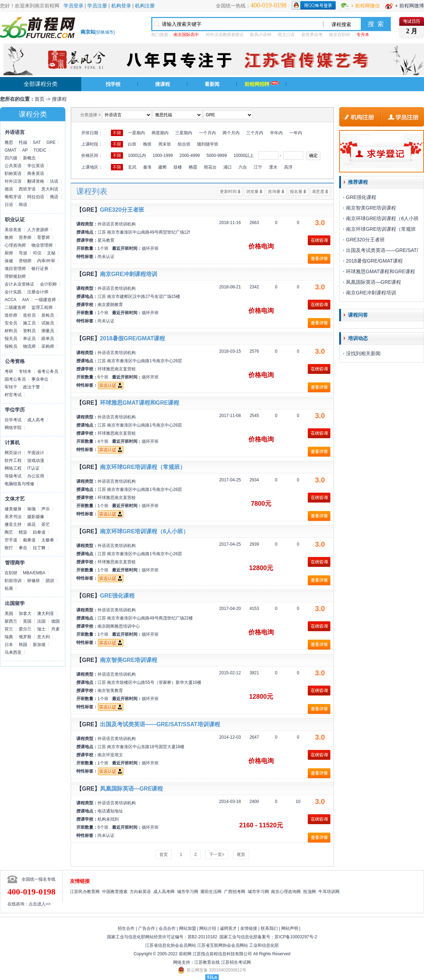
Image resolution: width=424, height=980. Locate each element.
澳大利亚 (46, 614)
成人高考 (36, 420)
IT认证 (33, 468)
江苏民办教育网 (85, 892)
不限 (117, 133)
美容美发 (13, 230)
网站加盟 (188, 928)
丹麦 (55, 629)
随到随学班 (208, 144)
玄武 (132, 167)
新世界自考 (312, 35)
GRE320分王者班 (122, 210)
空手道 (11, 540)
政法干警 (31, 387)
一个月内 (207, 133)
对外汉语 (13, 181)
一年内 (296, 133)
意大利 (43, 637)
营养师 (25, 237)
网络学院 (13, 428)
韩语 (23, 205)
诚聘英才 (228, 928)
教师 (9, 237)
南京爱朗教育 (110, 305)
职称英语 (13, 174)
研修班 (34, 581)
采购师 (48, 346)
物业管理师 (42, 245)
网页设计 (13, 453)
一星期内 (136, 133)
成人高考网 (164, 892)
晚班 (147, 144)
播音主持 (13, 524)
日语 (9, 205)
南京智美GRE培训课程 (129, 660)
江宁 (258, 167)
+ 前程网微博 (410, 6)
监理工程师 (42, 307)
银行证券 (40, 269)
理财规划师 (15, 276)
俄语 (54, 197)
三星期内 (184, 133)
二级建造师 (15, 307)
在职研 (11, 573)
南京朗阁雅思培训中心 (119, 626)
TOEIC (40, 150)
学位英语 (36, 166)
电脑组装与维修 (19, 484)
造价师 (11, 315)
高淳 (288, 167)
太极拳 (48, 540)
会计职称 (48, 284)
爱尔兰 (25, 629)
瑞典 (9, 637)
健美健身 (13, 509)
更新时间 (228, 192)
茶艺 (46, 524)
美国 (9, 614)
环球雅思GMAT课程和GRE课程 (140, 403)
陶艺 (9, 532)
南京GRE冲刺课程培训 (129, 274)
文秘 (51, 253)
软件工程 (13, 460)
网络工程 (13, 468)
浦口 (228, 167)
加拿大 (25, 614)
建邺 (163, 167)
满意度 (318, 192)
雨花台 (210, 167)
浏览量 (252, 192)
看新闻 (212, 84)
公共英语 (13, 166)
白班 (132, 144)
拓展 (9, 588)
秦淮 (147, 167)
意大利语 (50, 189)
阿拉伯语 (36, 197)
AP (25, 150)
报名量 (296, 192)
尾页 (241, 855)
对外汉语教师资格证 (225, 35)
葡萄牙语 (13, 197)
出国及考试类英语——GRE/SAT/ (382, 250)
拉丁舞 (39, 548)
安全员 (11, 323)
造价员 (29, 315)
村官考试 (13, 395)
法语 (54, 181)
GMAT (11, 150)
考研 (9, 371)
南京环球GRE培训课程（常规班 (381, 229)
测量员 (48, 331)
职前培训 (13, 581)
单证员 (29, 339)
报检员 (11, 346)
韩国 (23, 645)
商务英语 (36, 174)
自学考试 (13, 420)
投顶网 (310, 892)
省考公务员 (48, 371)
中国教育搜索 (115, 892)
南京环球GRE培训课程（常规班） (143, 467)
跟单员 (48, 339)
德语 (9, 189)
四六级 (11, 158)
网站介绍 (208, 928)
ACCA (10, 300)
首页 (40, 99)
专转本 (25, 371)
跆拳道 (39, 532)
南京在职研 (340, 35)
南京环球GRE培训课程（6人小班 (382, 218)
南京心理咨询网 (286, 892)
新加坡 (39, 645)
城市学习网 (188, 892)
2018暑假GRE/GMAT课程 (133, 338)
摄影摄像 (36, 517)
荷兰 (9, 629)
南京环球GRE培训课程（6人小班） (145, 531)
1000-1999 (163, 155)
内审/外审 (46, 261)
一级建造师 (45, 300)
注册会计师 (38, 292)
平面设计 (36, 453)
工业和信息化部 (264, 945)
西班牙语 (27, 189)
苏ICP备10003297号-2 (296, 937)
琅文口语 (286, 35)
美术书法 (13, 517)
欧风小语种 (261, 35)
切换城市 (105, 32)
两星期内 (160, 133)
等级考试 (13, 476)
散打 (9, 548)
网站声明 (290, 928)
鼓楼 (178, 167)
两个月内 (231, 133)
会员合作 (167, 928)
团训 (50, 581)
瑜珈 (31, 509)
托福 (23, 142)
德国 (55, 621)
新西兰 (11, 621)
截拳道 (29, 540)
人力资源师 (38, 230)
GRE (51, 142)
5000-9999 (216, 155)
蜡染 (23, 532)
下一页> (217, 855)
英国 (27, 621)
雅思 (9, 142)
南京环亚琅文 (110, 755)
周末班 (165, 144)
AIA (25, 300)
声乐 (46, 509)
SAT (37, 142)
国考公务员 (15, 379)
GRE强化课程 (117, 596)
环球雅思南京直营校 (117, 369)
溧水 (273, 167)
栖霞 (193, 167)
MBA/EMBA (34, 573)
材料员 (11, 331)
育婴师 (43, 237)
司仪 (37, 253)
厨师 (9, 253)
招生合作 (126, 928)
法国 (41, 621)
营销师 (25, 261)
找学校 (113, 84)
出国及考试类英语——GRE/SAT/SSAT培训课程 (160, 724)
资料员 (29, 331)
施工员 (29, 323)
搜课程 (163, 84)
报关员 (11, 339)
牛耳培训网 (329, 892)
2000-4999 (190, 155)
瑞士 (41, 629)
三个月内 (255, 133)
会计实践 (13, 292)
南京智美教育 (110, 691)
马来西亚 (13, 652)
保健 (9, 261)
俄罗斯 (25, 637)
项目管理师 (15, 269)
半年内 (276, 133)
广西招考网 (235, 892)
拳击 (23, 548)
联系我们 (269, 928)
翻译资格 (36, 181)
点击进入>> (40, 904)
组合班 (184, 144)
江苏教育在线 (207, 962)
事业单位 (40, 379)
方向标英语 (140, 892)
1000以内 (137, 155)
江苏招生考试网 (236, 962)
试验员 (48, 323)
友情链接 (249, 928)
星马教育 (106, 240)
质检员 (48, 315)
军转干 (11, 387)
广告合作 (147, 928)
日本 (9, 645)
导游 (23, 253)
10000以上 (244, 155)
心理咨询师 (15, 245)
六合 (243, 167)
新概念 (29, 158)
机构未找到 (108, 819)
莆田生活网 (211, 892)
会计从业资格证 (19, 284)
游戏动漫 (36, 460)
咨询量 (274, 192)
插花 (31, 524)
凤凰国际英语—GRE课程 (132, 789)
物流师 (29, 346)
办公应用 (36, 476)
